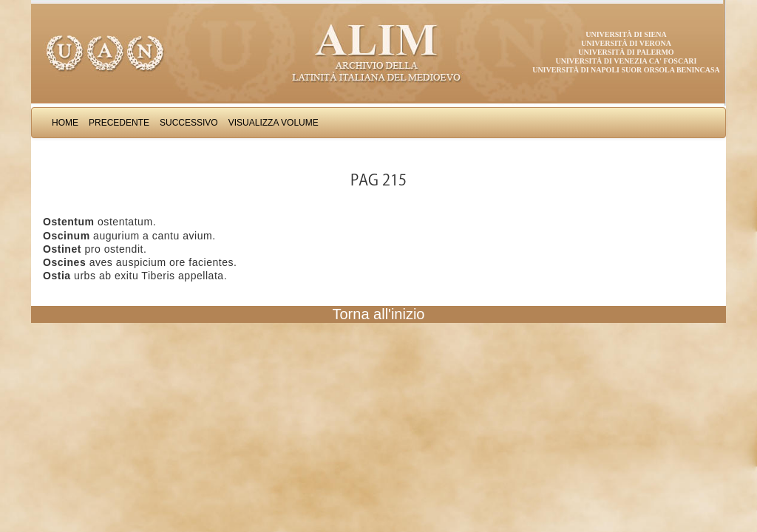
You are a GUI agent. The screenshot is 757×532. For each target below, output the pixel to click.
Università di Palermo (626, 52)
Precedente (119, 123)
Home (65, 123)
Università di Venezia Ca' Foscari (627, 61)
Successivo (189, 123)
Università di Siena (626, 34)
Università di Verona (626, 43)
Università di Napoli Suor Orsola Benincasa (626, 70)
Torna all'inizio (379, 314)
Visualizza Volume (274, 123)
